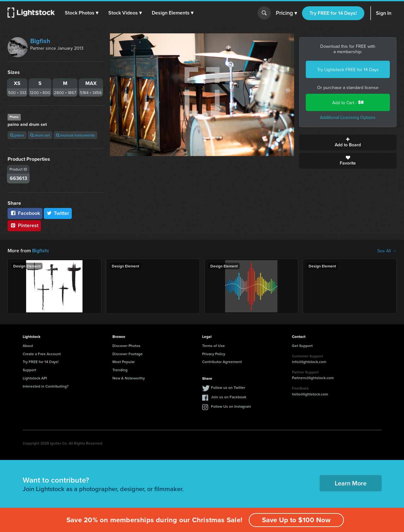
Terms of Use (213, 346)
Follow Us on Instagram (231, 406)
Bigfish (40, 41)
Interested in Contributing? (46, 386)
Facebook (25, 213)
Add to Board (348, 143)
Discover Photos (126, 346)
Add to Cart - (348, 102)
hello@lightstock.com (310, 394)
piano (17, 135)
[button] (82, 13)
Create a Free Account (42, 354)
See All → (387, 251)
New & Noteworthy (129, 378)
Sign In (384, 13)
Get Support (302, 346)
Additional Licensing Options (348, 117)
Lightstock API (35, 378)
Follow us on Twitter (228, 387)
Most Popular (124, 362)
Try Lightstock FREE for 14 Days (348, 70)
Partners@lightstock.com (313, 378)
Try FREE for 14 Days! (333, 13)
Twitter (58, 213)
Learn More (351, 483)
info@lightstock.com (309, 362)
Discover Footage (128, 354)
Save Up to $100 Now (296, 520)
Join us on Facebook (229, 397)
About (28, 346)
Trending (120, 370)
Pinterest (24, 225)
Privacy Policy (214, 354)
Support (29, 370)
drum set (40, 135)
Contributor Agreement (222, 362)
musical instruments (75, 135)
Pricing (286, 13)
